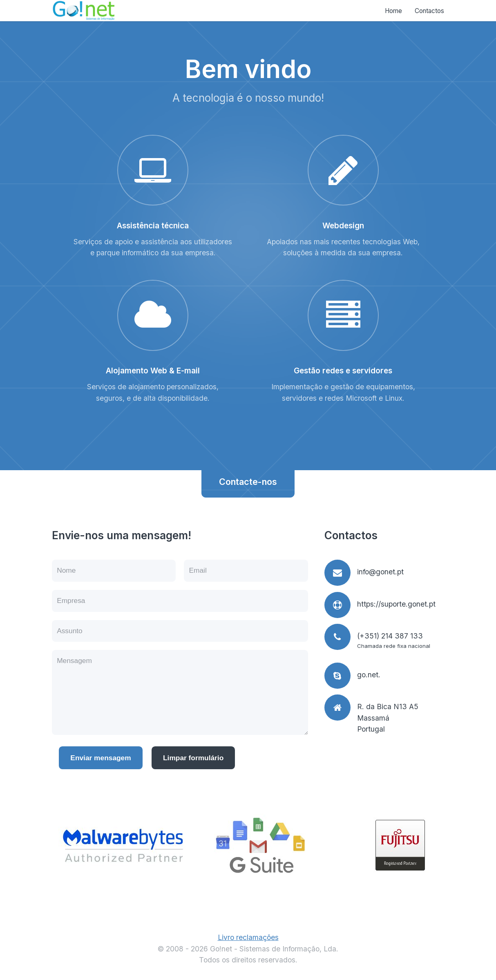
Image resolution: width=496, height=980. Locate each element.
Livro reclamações (248, 937)
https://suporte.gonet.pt (396, 604)
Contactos (429, 11)
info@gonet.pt (380, 572)
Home (393, 11)
